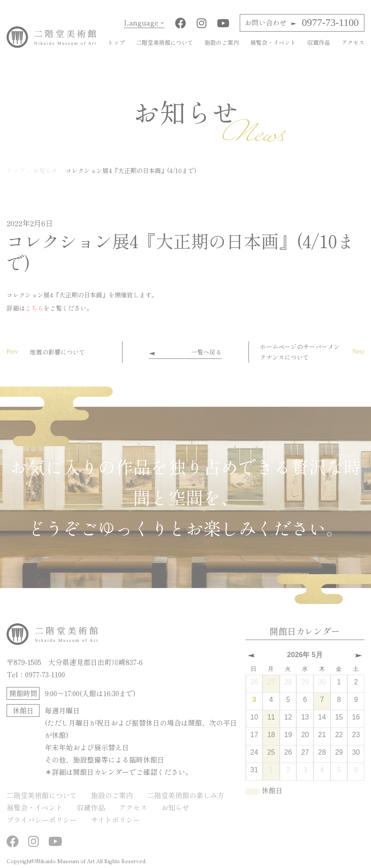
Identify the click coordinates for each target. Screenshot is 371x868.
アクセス (353, 42)
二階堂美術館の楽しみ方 (186, 795)
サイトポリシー (115, 820)
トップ (116, 42)
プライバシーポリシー (42, 820)
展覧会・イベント (273, 42)
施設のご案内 (222, 42)
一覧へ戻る (206, 352)
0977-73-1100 (302, 23)
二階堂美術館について (165, 42)
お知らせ (175, 807)
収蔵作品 (319, 42)
